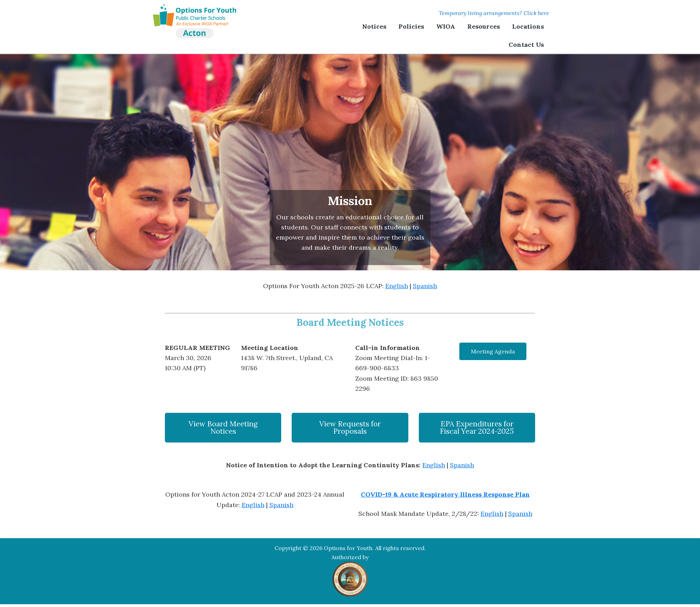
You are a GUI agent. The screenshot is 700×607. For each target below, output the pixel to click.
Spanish (425, 286)
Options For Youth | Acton (195, 12)
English (397, 286)
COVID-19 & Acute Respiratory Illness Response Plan (445, 494)
